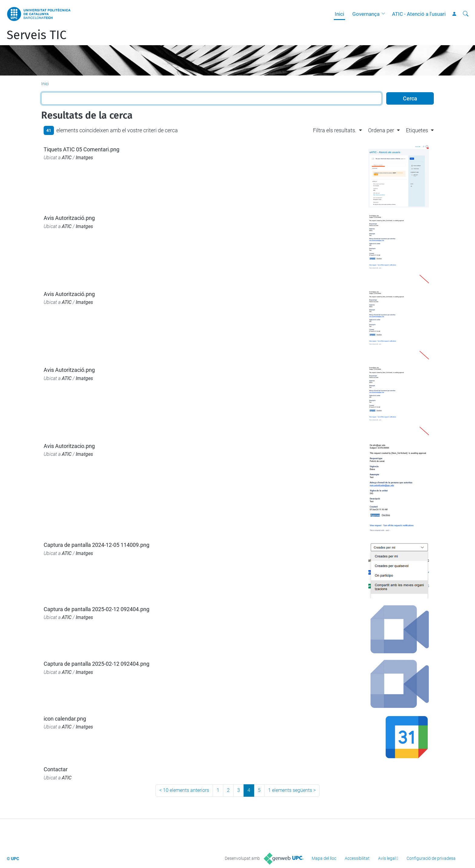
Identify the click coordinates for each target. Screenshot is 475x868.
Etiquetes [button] (417, 130)
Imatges (84, 158)
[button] (385, 14)
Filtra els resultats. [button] (335, 130)
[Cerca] (466, 14)
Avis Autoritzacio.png (69, 446)
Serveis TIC (37, 35)
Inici (339, 14)
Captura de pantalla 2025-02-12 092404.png (96, 609)
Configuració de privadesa (431, 858)
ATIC (67, 158)
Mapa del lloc (324, 858)
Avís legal (387, 858)
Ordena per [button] (381, 130)
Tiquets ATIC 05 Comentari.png (81, 149)
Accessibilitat (357, 858)
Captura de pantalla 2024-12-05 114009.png (96, 545)
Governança (366, 14)
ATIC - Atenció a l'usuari (419, 14)
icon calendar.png (65, 719)
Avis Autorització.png (69, 218)
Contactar (56, 769)
